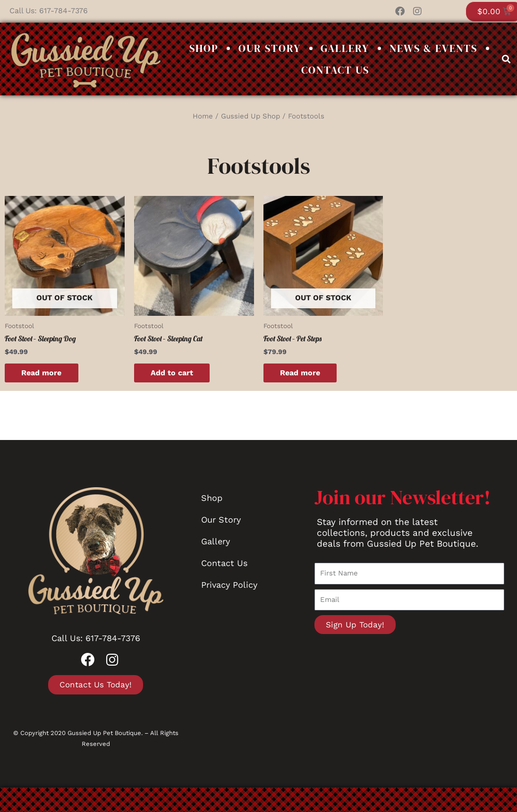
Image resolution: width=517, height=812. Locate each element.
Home (203, 116)
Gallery (345, 48)
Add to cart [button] (174, 373)
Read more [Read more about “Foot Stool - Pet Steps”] (302, 373)
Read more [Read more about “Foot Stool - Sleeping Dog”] (44, 373)
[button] (506, 59)
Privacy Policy (229, 585)
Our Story (270, 48)
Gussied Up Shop (250, 116)
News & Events (433, 48)
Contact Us (335, 70)
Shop (204, 48)
